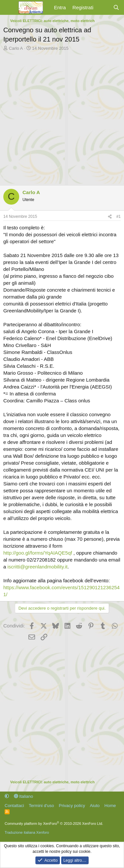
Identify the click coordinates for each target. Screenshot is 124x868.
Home (110, 806)
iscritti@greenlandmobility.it (38, 567)
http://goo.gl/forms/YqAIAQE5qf (38, 553)
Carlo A (16, 48)
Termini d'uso (41, 806)
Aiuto (95, 806)
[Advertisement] (62, 116)
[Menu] (9, 8)
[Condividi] (110, 217)
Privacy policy (72, 806)
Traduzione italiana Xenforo (27, 832)
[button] (7, 796)
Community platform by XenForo (54, 824)
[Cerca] (116, 7)
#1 (119, 217)
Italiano (24, 796)
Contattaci (14, 806)
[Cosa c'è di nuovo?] (103, 7)
